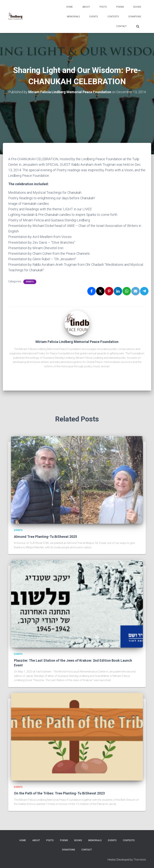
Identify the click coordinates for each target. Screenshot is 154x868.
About (86, 7)
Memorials (73, 17)
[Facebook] (92, 291)
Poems (120, 7)
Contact (121, 26)
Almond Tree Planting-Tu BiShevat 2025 (45, 537)
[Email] (135, 291)
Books (137, 7)
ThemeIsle (140, 860)
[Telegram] (144, 291)
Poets (103, 7)
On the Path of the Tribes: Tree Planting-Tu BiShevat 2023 (59, 793)
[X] (100, 291)
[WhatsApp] (127, 291)
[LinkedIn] (118, 291)
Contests (113, 17)
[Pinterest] (109, 291)
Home (70, 7)
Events (94, 17)
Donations (135, 17)
